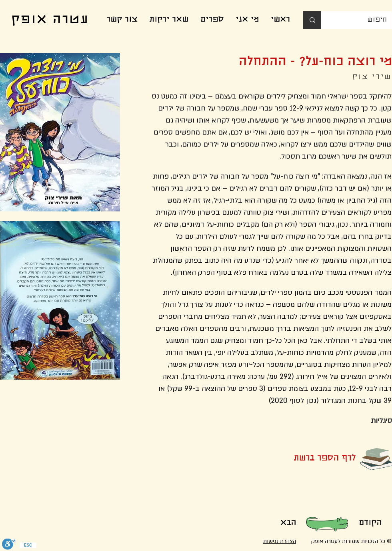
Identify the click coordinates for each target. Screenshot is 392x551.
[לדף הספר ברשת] (312, 459)
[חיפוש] (362, 20)
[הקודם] (370, 523)
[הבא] (288, 523)
